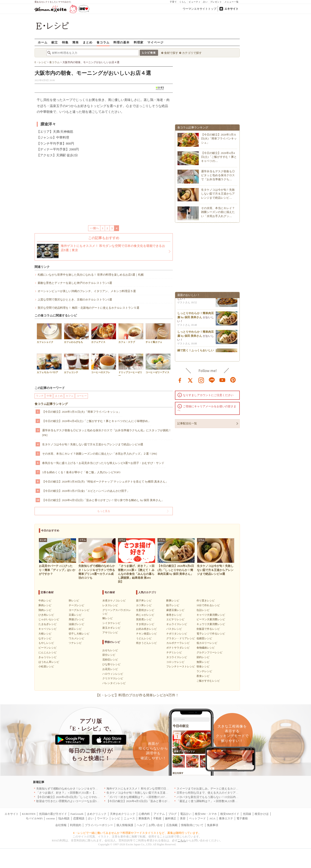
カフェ (70, 396)
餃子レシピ (173, 605)
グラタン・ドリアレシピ (181, 638)
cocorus (51, 818)
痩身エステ (226, 818)
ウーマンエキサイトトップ (200, 9)
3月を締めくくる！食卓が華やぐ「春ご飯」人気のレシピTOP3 (81, 472)
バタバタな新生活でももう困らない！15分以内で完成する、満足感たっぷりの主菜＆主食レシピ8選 (239, 797)
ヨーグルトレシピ (79, 610)
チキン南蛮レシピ (146, 634)
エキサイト (231, 9)
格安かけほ (262, 814)
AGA (212, 818)
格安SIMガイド (230, 814)
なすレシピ (45, 638)
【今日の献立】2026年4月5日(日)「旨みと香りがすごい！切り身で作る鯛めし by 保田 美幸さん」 (103, 500)
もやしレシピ (46, 643)
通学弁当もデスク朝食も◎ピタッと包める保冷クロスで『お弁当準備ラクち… (218, 175)
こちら (182, 840)
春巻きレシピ (174, 615)
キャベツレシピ (48, 629)
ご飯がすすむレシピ (208, 681)
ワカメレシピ (76, 638)
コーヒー (82, 396)
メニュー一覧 (232, 2)
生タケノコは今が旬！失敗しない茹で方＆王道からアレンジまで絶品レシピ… (218, 194)
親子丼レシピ (144, 601)
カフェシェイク (49, 333)
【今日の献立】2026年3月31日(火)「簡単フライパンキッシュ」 (82, 412)
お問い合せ (156, 825)
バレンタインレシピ (114, 683)
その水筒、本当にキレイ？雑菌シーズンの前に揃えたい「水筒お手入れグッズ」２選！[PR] (100, 454)
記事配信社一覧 (187, 423)
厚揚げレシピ (76, 619)
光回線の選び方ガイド (53, 814)
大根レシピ (45, 634)
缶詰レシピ (203, 610)
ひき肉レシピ (46, 615)
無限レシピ (203, 662)
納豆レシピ (75, 629)
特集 (65, 42)
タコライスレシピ (177, 657)
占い (205, 2)
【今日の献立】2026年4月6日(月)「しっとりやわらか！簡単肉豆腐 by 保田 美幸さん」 (90, 797)
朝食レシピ (203, 667)
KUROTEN (29, 814)
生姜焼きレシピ (145, 610)
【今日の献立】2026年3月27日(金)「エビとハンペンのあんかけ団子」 (86, 491)
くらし (183, 2)
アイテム (159, 814)
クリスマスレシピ (113, 678)
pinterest (233, 380)
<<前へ (94, 228)
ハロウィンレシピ (113, 674)
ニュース (129, 818)
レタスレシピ (110, 605)
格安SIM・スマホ (206, 814)
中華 (49, 396)
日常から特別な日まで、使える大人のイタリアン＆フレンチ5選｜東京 (221, 793)
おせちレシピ (110, 650)
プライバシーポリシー (99, 825)
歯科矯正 (171, 818)
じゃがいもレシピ (49, 619)
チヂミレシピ (174, 652)
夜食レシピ (203, 676)
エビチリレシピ (175, 619)
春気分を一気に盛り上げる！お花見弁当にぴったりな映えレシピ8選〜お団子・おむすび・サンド (103, 463)
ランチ (40, 396)
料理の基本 (121, 42)
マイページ (155, 42)
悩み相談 (64, 818)
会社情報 (61, 825)
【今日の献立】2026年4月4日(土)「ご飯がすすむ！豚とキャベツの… (219, 157)
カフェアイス (104, 333)
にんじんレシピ (48, 652)
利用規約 (76, 825)
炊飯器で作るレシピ (208, 629)
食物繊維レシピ (206, 648)
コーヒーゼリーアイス (158, 364)
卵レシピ (74, 601)
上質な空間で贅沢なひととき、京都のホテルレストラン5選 (75, 300)
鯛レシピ (108, 618)
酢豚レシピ (173, 601)
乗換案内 (144, 818)
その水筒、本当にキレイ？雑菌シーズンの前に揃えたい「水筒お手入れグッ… (218, 212)
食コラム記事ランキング (51, 404)
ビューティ (195, 2)
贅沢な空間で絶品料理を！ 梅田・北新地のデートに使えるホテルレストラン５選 (88, 308)
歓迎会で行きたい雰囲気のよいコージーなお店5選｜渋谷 (72, 801)
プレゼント (216, 2)
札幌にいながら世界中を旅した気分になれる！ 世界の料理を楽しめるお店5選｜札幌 (91, 275)
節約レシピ (203, 657)
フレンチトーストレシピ (181, 667)
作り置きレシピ (206, 601)
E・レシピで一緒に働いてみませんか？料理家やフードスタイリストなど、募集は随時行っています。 (137, 833)
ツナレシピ (75, 643)
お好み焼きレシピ (146, 629)
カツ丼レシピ (144, 605)
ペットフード (197, 818)
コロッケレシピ (175, 662)
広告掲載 (172, 825)
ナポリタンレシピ (177, 634)
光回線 (247, 814)
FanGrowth (77, 814)
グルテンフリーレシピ (209, 652)
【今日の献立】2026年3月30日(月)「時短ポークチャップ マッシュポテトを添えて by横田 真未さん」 (105, 482)
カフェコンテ (76, 364)
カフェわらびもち (76, 333)
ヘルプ (141, 825)
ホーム (43, 42)
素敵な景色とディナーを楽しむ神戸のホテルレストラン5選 (75, 283)
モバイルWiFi (34, 818)
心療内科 (144, 814)
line (212, 380)
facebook (180, 380)
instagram (201, 380)
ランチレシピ (204, 671)
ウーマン (103, 818)
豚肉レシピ (45, 605)
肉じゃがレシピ (145, 615)
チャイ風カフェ (158, 333)
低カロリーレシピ (207, 643)
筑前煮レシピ (144, 619)
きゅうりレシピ (48, 657)
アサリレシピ (110, 633)
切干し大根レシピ (79, 634)
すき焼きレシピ (145, 624)
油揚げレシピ (76, 624)
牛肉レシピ (45, 601)
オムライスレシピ (177, 624)
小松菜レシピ (46, 667)
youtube (222, 380)
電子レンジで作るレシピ (211, 634)
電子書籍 (242, 818)
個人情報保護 (125, 825)
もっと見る (104, 511)
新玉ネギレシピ (111, 628)
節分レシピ (109, 655)
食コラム (103, 42)
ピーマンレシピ (48, 648)
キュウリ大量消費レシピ (211, 624)
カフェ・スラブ (131, 333)
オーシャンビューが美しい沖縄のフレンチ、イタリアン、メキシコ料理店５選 (87, 291)
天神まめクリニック (123, 814)
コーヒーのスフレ (104, 364)
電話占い (186, 814)
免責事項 (213, 825)
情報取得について (192, 825)
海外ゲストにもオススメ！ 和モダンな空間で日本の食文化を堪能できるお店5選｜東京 (161, 789)
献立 (55, 42)
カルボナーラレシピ (178, 643)
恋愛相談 (79, 818)
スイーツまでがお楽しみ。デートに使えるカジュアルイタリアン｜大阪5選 (224, 789)
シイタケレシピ (111, 623)
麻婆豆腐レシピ (175, 610)
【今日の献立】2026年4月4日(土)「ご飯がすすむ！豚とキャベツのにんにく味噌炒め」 (96, 421)
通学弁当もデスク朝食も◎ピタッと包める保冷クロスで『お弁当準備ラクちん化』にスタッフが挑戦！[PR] (107, 433)
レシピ (116, 818)
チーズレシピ (76, 605)
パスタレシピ (174, 629)
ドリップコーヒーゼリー (131, 365)
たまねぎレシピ (48, 624)
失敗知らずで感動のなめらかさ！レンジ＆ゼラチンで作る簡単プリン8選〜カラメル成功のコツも (97, 789)
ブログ (172, 814)
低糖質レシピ (204, 638)
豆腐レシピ (75, 615)
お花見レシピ (110, 669)
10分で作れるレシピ (208, 605)
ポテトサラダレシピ (178, 648)
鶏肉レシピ (45, 610)
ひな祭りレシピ (111, 664)
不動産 (157, 818)
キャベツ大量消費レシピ (211, 615)
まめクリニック (97, 814)
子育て (173, 2)
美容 (183, 818)
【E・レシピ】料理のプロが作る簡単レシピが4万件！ (137, 695)
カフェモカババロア (49, 364)
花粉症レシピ (110, 660)
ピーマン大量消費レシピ (211, 619)
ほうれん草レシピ (49, 662)
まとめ (88, 42)
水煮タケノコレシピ (114, 601)
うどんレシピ (144, 638)
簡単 (76, 42)
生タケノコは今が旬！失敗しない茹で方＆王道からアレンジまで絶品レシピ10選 (93, 444)
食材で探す (171, 53)
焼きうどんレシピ (146, 643)
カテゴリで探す (192, 53)
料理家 (139, 42)
